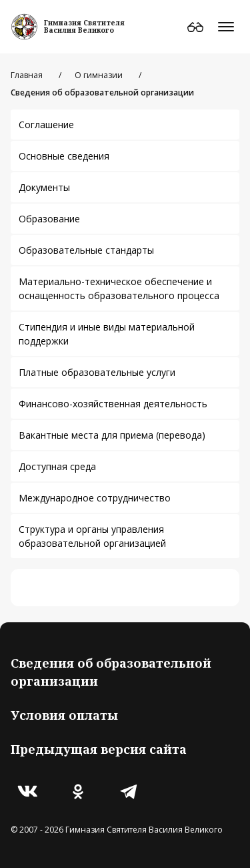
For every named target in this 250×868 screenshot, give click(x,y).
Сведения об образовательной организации (111, 672)
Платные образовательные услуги (97, 372)
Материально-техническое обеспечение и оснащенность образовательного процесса (119, 288)
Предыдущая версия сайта (99, 749)
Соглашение (46, 125)
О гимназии (99, 75)
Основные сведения (64, 156)
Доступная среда (57, 466)
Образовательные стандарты (86, 250)
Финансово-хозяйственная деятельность (113, 404)
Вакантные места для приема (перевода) (112, 435)
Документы (44, 187)
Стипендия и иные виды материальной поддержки (107, 334)
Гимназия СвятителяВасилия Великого (84, 26)
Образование (49, 219)
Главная (27, 75)
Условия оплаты (64, 715)
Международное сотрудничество (95, 498)
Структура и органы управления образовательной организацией (92, 536)
